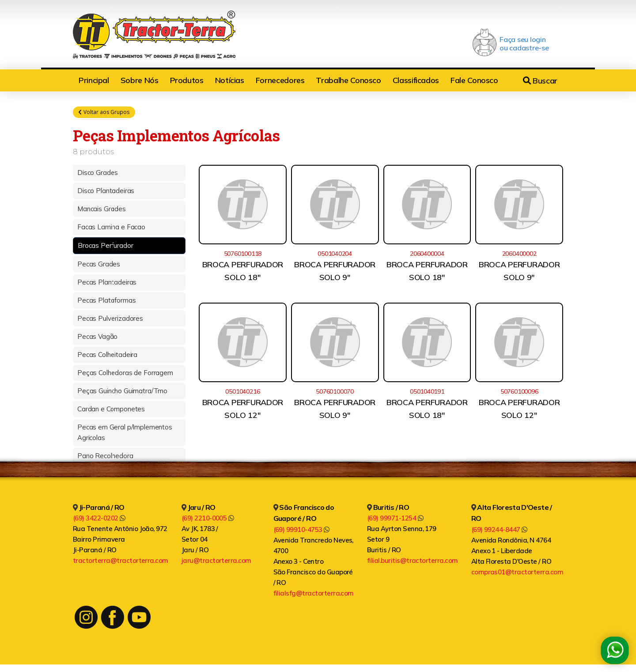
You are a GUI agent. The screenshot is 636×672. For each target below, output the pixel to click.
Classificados (416, 80)
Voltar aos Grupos (104, 112)
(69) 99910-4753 (301, 530)
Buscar (540, 81)
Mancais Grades (102, 210)
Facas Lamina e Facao (111, 228)
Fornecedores (280, 80)
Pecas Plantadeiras (107, 283)
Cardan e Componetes (111, 410)
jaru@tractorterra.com (216, 562)
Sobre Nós (140, 80)
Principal (94, 80)
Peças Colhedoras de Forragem (125, 374)
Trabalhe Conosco (348, 80)
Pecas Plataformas (106, 301)
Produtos (187, 80)
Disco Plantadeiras (106, 192)
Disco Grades (98, 173)
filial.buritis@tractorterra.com (413, 562)
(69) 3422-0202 (99, 519)
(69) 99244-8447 (499, 530)
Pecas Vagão (97, 337)
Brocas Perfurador (105, 246)
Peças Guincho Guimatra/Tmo (122, 392)
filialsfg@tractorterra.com (314, 594)
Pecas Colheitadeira (107, 355)
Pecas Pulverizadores (110, 319)
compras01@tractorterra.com (517, 573)
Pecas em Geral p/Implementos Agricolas (125, 433)
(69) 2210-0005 (208, 519)
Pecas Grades (99, 265)
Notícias (230, 80)
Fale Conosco (474, 80)
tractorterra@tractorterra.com (121, 562)
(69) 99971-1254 (395, 519)
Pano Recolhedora (105, 457)
